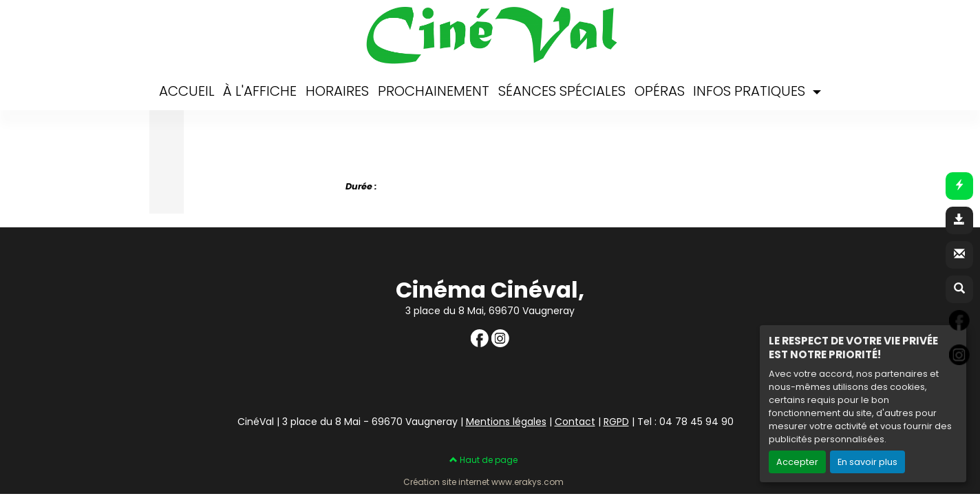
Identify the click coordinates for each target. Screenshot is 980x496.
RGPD (616, 422)
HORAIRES (337, 91)
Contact (575, 422)
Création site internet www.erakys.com (483, 482)
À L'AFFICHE (260, 91)
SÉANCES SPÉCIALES (562, 91)
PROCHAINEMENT (434, 91)
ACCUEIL (187, 91)
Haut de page (483, 460)
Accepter (797, 462)
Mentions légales (506, 422)
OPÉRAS (660, 91)
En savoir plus (867, 462)
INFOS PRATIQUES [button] (751, 91)
